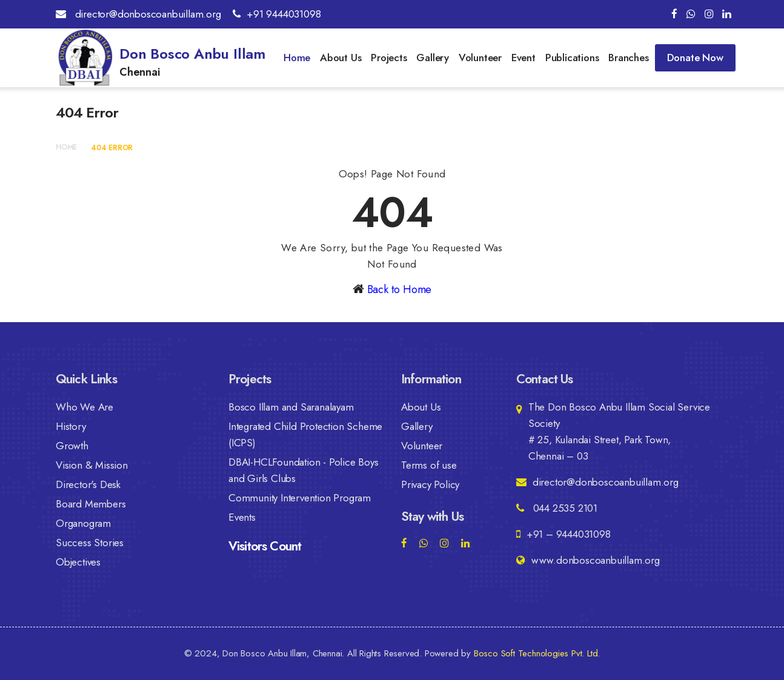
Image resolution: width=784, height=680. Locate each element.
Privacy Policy (430, 484)
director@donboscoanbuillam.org (138, 14)
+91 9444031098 (277, 14)
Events (242, 517)
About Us (341, 58)
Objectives (78, 562)
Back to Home (400, 289)
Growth (72, 446)
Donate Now (695, 58)
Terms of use (429, 465)
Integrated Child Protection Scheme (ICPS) (305, 434)
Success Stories (90, 543)
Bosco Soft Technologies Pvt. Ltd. (537, 653)
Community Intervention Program (300, 498)
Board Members (91, 504)
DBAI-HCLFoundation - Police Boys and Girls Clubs (304, 470)
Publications (572, 58)
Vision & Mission (92, 465)
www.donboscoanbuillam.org (588, 560)
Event (523, 58)
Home (297, 58)
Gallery (433, 58)
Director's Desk (88, 484)
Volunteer (480, 58)
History (71, 426)
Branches (628, 58)
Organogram (83, 523)
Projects (389, 58)
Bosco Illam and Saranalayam (291, 407)
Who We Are (85, 407)
